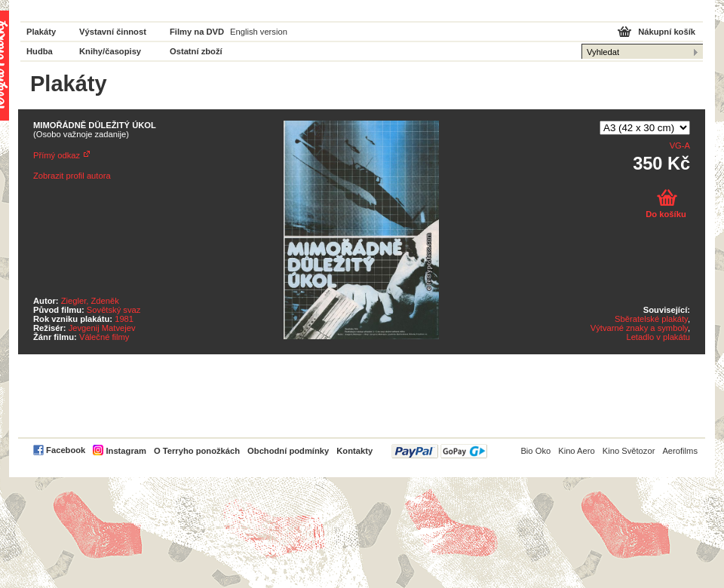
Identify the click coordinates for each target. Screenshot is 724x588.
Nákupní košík (667, 32)
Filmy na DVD (197, 32)
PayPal (439, 451)
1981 (124, 319)
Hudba (40, 51)
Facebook (66, 450)
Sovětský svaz (114, 310)
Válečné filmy (104, 337)
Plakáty (41, 32)
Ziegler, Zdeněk (90, 301)
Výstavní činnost (113, 32)
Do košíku (666, 214)
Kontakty (354, 451)
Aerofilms (680, 451)
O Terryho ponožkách (197, 451)
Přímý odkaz (57, 155)
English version (259, 32)
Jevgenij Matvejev (102, 328)
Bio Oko (535, 451)
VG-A (680, 145)
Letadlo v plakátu (658, 337)
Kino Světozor (629, 451)
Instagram (126, 451)
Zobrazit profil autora (72, 176)
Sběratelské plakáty (651, 319)
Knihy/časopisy (110, 51)
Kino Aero (577, 451)
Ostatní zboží (196, 51)
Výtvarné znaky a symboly (639, 328)
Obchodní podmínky (288, 451)
